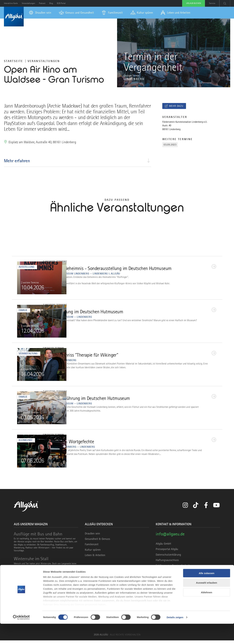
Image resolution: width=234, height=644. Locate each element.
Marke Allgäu (92, 581)
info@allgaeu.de (170, 537)
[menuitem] (40, 13)
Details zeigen (175, 638)
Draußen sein (92, 537)
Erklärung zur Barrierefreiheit (173, 569)
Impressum (162, 575)
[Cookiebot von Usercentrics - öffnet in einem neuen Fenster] (21, 638)
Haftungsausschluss (167, 564)
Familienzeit (92, 548)
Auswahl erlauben (207, 603)
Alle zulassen (206, 593)
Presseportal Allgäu (167, 553)
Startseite (14, 61)
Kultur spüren (93, 553)
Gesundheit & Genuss (97, 542)
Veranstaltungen (44, 61)
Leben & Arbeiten (95, 559)
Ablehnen (207, 613)
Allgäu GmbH (163, 547)
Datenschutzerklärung (168, 558)
